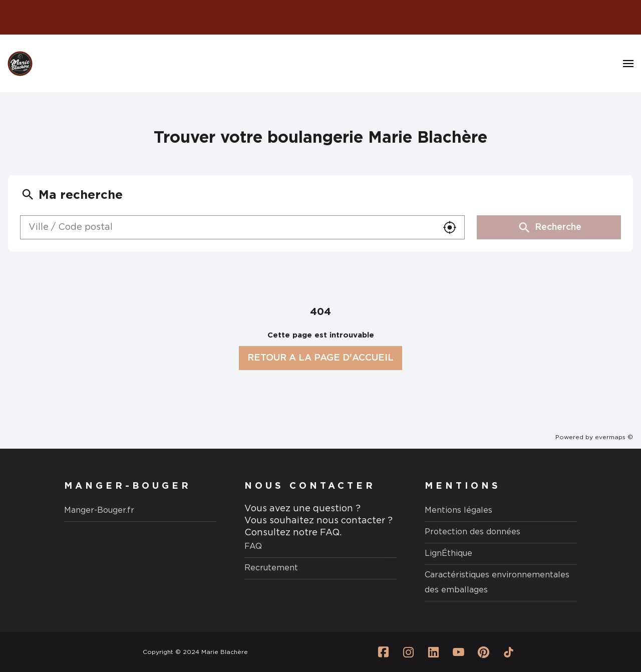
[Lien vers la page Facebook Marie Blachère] (383, 652)
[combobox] (228, 227)
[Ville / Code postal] (228, 227)
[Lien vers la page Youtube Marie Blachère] (458, 652)
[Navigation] (628, 64)
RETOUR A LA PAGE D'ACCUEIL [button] (320, 358)
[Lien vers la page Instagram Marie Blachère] (408, 652)
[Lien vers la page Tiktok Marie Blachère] (508, 652)
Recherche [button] (549, 227)
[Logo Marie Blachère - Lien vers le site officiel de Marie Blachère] (20, 64)
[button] (450, 227)
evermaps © (614, 437)
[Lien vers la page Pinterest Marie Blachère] (483, 652)
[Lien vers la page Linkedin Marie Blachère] (433, 652)
